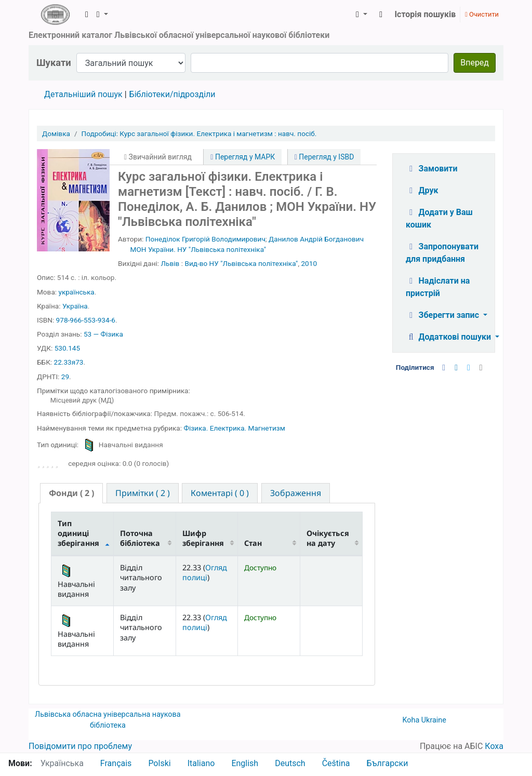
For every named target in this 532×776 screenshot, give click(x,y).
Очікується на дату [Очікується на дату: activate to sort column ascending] (328, 538)
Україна (75, 306)
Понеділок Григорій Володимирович (205, 239)
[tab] (71, 493)
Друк (422, 190)
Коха (494, 746)
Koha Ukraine (424, 720)
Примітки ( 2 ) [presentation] (143, 493)
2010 (309, 263)
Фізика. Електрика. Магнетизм (234, 428)
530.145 (67, 348)
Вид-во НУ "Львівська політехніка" (241, 263)
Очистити (482, 14)
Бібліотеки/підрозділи (172, 94)
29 (65, 377)
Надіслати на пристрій (438, 287)
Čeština (336, 763)
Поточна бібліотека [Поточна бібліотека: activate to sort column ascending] (140, 538)
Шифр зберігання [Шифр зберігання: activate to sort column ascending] (203, 538)
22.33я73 (69, 362)
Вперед (475, 63)
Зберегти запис (443, 315)
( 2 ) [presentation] (71, 493)
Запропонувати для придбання (442, 253)
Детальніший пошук (83, 94)
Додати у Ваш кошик (439, 218)
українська (76, 292)
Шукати (54, 63)
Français (116, 763)
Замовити (432, 169)
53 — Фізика (103, 334)
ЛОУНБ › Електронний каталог (55, 15)
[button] (87, 15)
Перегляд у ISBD (324, 157)
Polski (159, 763)
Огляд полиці (205, 572)
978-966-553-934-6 (86, 320)
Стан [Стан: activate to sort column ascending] (253, 543)
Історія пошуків (425, 14)
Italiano (201, 763)
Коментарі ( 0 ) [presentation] (220, 493)
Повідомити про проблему (80, 746)
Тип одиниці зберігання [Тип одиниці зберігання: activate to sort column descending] (78, 533)
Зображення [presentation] (296, 493)
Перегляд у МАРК (243, 157)
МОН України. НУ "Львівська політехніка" (198, 249)
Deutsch (290, 763)
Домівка (56, 133)
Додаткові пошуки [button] (449, 337)
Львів (170, 263)
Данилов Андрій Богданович (316, 239)
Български (387, 763)
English (245, 763)
